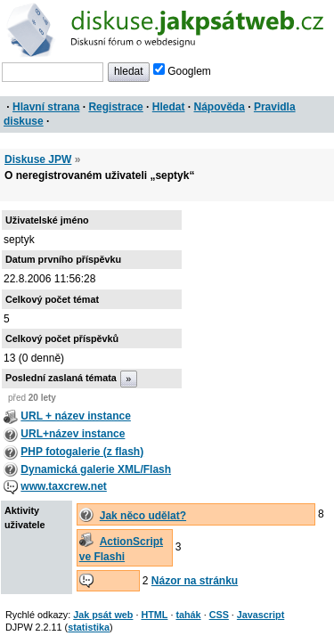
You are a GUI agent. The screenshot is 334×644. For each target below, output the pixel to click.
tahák (188, 615)
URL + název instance (76, 416)
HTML (154, 615)
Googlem (182, 71)
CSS (219, 615)
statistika (89, 627)
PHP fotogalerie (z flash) (82, 452)
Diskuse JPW (38, 159)
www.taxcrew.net (63, 486)
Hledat (169, 107)
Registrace (115, 107)
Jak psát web (103, 615)
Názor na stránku (195, 581)
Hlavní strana (46, 107)
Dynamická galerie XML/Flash (96, 469)
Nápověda (220, 107)
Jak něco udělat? (143, 516)
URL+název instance (73, 434)
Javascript (261, 615)
